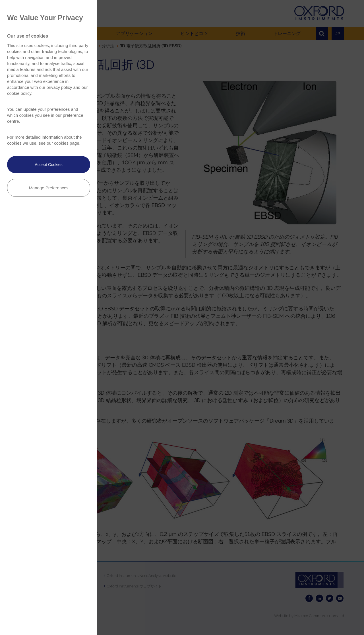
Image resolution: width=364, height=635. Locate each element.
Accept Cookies (48, 165)
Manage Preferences (48, 188)
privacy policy (59, 87)
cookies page (67, 143)
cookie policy (19, 93)
